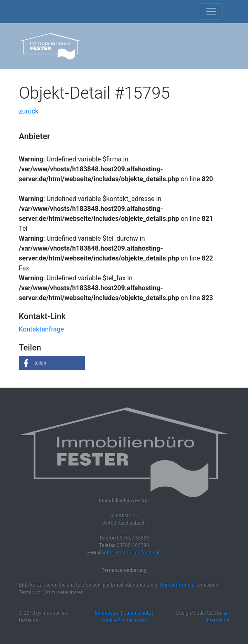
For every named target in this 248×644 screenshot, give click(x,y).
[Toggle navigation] (211, 12)
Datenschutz (137, 613)
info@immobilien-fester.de (132, 553)
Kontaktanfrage (41, 329)
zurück (29, 111)
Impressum (107, 613)
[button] (52, 363)
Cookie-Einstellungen (124, 620)
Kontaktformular (178, 585)
